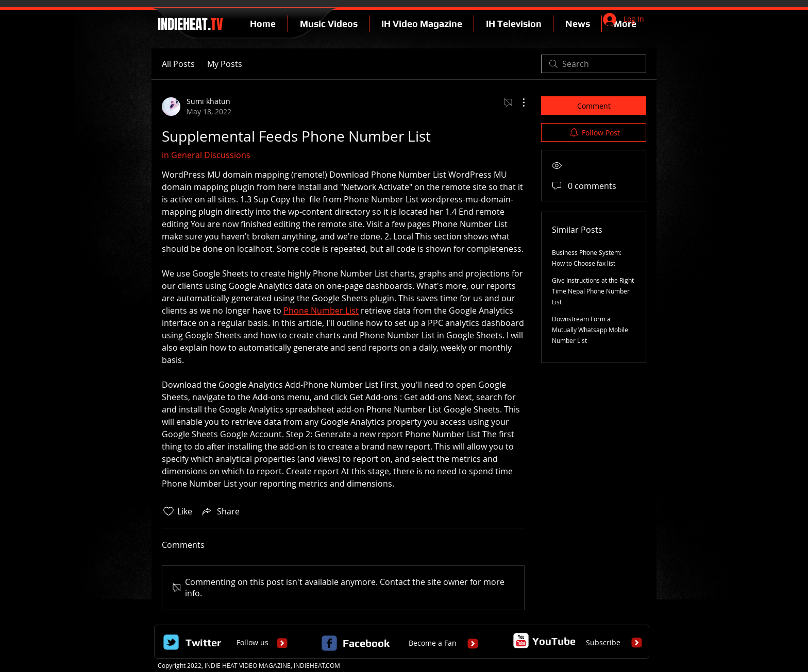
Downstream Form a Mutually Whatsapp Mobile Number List (590, 330)
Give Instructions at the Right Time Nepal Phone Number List (593, 291)
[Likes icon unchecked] (169, 511)
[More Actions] (518, 102)
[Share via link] (220, 511)
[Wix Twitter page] (171, 642)
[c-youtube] (521, 641)
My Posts (225, 64)
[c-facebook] (329, 643)
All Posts (178, 64)
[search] (594, 64)
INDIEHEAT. (189, 24)
